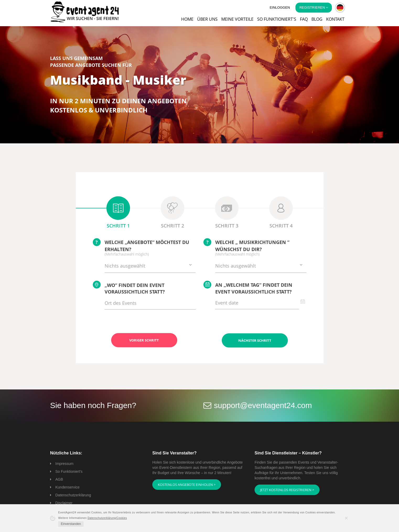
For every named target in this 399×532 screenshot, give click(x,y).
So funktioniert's (277, 19)
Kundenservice (68, 487)
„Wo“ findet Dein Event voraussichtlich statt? (129, 288)
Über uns (207, 19)
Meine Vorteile (237, 19)
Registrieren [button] (314, 7)
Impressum (64, 463)
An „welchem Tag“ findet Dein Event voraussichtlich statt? (248, 288)
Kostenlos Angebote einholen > (187, 484)
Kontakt (335, 19)
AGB (59, 479)
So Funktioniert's (69, 471)
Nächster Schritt (255, 340)
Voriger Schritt (144, 340)
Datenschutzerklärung (73, 495)
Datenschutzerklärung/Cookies (107, 518)
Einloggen (280, 7)
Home (187, 19)
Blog (317, 19)
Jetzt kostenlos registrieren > (287, 490)
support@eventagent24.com (263, 405)
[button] (340, 8)
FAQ (304, 19)
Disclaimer (64, 503)
